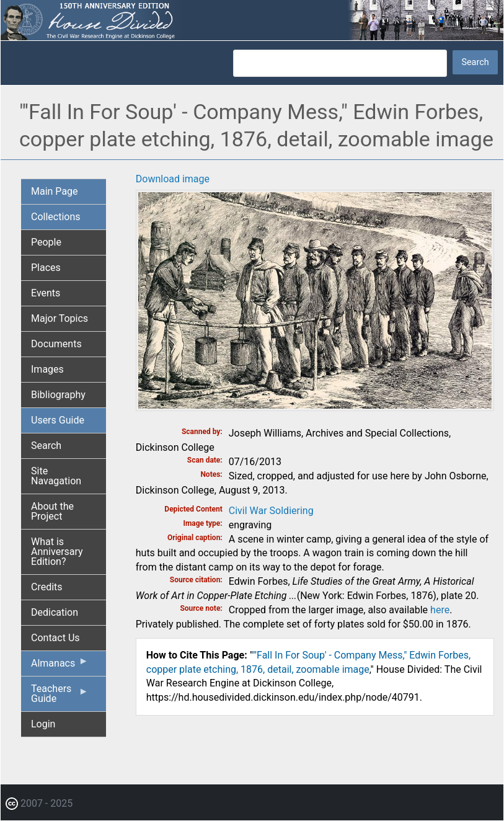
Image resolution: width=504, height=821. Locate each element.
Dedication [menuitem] (55, 612)
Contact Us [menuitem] (55, 638)
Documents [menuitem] (56, 344)
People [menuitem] (46, 242)
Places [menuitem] (46, 268)
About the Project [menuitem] (52, 511)
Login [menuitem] (43, 724)
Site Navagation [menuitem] (56, 476)
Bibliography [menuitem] (58, 395)
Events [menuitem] (46, 293)
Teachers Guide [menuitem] (60, 697)
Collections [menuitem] (56, 217)
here (440, 610)
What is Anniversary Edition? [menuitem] (57, 552)
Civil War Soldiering (271, 511)
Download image (173, 179)
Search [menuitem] (46, 446)
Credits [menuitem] (47, 587)
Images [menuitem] (47, 369)
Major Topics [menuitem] (60, 318)
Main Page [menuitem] (55, 191)
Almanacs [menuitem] (60, 666)
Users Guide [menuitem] (58, 420)
